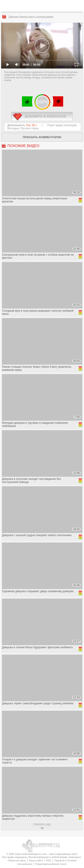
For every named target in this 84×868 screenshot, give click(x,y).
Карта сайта (36, 860)
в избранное (42, 116)
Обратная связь (17, 860)
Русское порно (30, 128)
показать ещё (42, 825)
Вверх (75, 811)
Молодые (13, 128)
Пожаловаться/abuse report (51, 864)
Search (77, 6)
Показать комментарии (42, 137)
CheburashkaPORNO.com (43, 7)
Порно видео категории (62, 125)
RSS (49, 860)
